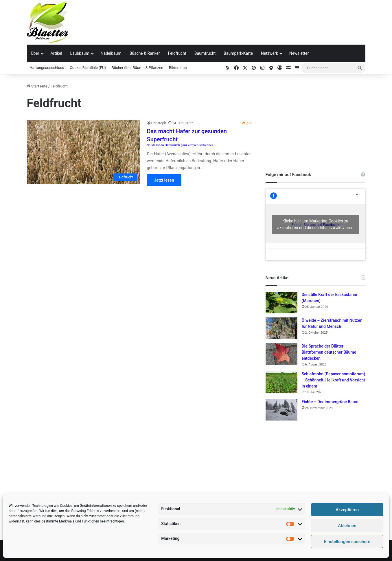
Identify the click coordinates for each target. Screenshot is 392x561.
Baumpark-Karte (238, 53)
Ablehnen (347, 526)
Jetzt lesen (164, 180)
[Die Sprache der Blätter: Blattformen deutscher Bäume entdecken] (281, 354)
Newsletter (299, 53)
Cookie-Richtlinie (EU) (88, 68)
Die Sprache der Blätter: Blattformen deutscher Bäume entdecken (329, 352)
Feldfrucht (177, 53)
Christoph (159, 123)
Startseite (37, 86)
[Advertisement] (254, 19)
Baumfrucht (205, 53)
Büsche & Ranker (145, 53)
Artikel (56, 53)
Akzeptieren (347, 510)
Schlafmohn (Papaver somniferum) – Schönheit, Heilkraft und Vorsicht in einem (334, 380)
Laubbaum (80, 53)
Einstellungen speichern (347, 542)
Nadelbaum (111, 53)
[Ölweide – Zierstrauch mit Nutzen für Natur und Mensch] (281, 328)
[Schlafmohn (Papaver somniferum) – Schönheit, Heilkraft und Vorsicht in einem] (281, 382)
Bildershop (178, 68)
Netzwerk (269, 53)
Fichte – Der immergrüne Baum (330, 402)
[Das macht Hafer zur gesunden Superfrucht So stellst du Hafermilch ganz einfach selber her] (83, 152)
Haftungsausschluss (47, 68)
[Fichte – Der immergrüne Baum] (281, 410)
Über (35, 53)
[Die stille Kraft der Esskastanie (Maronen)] (281, 303)
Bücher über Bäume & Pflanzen (137, 68)
